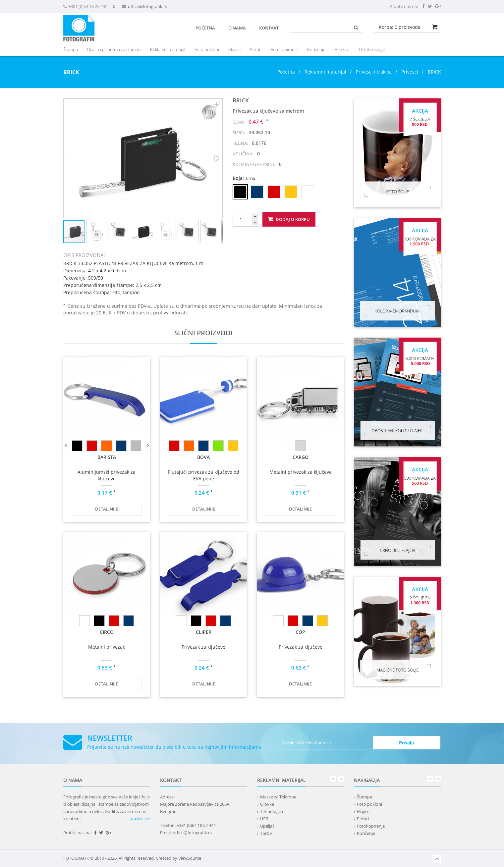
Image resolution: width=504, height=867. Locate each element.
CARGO (301, 457)
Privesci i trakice (374, 72)
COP (300, 632)
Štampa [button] (71, 49)
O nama (237, 28)
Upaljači (268, 826)
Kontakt (269, 28)
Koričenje (316, 49)
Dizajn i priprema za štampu (114, 49)
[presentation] (168, 49)
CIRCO (107, 632)
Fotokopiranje (284, 49)
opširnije (140, 818)
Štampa (364, 797)
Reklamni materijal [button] (168, 49)
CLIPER (204, 632)
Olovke (267, 804)
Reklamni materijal (326, 72)
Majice (234, 49)
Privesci (410, 72)
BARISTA (107, 457)
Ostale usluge (372, 49)
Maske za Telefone (278, 797)
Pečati (256, 49)
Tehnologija (272, 811)
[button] (216, 105)
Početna (205, 28)
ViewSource (190, 858)
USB (264, 819)
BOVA (203, 457)
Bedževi (342, 49)
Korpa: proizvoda (400, 27)
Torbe (266, 833)
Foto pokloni (207, 49)
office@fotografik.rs (147, 6)
